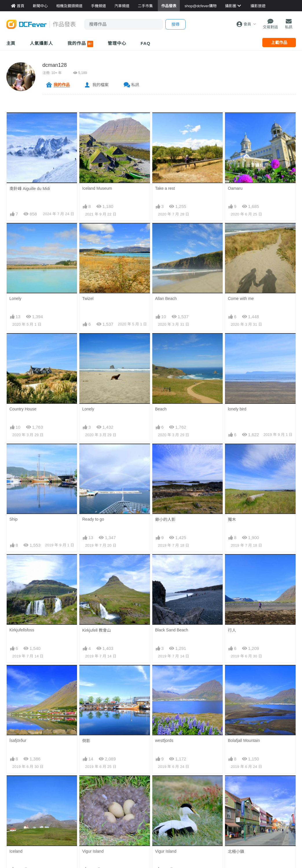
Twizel (88, 298)
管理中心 (117, 43)
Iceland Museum (97, 188)
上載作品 (279, 43)
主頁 (11, 43)
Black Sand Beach (172, 630)
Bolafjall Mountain (244, 740)
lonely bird (237, 409)
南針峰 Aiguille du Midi (30, 189)
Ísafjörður (18, 740)
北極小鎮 (236, 852)
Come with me (241, 298)
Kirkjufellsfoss (22, 630)
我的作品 (80, 44)
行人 (232, 630)
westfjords (164, 740)
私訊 (135, 85)
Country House (23, 409)
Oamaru (235, 188)
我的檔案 (100, 85)
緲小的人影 (165, 519)
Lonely (15, 298)
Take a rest (165, 188)
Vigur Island (93, 851)
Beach (161, 409)
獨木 (232, 519)
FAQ (146, 43)
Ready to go (93, 519)
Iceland (16, 851)
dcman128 (55, 65)
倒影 (86, 741)
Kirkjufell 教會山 (97, 630)
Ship (14, 519)
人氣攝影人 (41, 43)
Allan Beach (166, 298)
